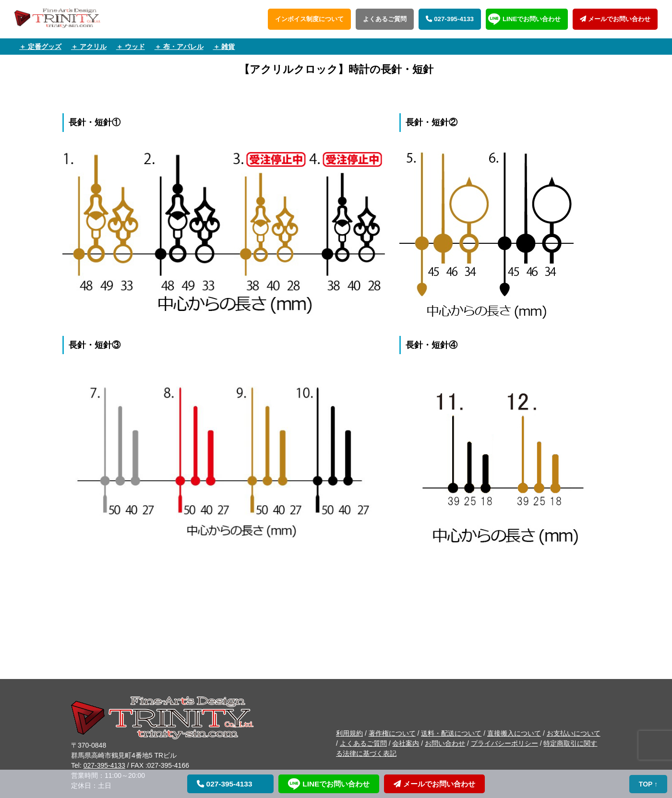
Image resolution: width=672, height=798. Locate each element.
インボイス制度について (309, 19)
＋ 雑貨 (224, 47)
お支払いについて (574, 733)
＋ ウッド (131, 47)
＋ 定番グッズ (40, 47)
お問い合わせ (445, 743)
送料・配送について (451, 733)
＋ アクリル (89, 47)
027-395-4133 (450, 19)
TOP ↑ (649, 784)
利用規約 (349, 733)
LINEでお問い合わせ (532, 19)
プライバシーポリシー (504, 743)
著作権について (392, 733)
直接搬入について (514, 733)
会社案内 (406, 743)
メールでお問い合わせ (615, 19)
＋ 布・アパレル (179, 47)
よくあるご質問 (385, 19)
